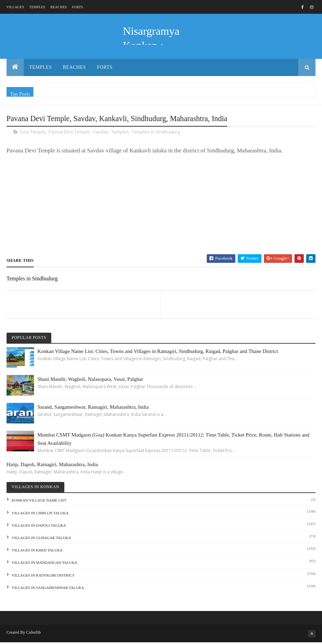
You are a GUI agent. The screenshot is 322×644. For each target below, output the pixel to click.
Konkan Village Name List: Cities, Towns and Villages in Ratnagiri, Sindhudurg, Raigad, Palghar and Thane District (158, 353)
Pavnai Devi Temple (69, 134)
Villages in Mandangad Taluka (45, 565)
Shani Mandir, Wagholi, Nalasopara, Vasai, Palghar (90, 381)
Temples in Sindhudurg (156, 134)
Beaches (59, 7)
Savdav (100, 134)
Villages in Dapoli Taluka (39, 527)
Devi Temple (33, 134)
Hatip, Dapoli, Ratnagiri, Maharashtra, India (52, 466)
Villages (15, 7)
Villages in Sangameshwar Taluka (48, 589)
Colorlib (33, 634)
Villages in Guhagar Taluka (41, 540)
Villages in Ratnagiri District (43, 577)
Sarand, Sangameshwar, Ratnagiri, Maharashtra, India (93, 409)
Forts (77, 7)
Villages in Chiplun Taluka (40, 515)
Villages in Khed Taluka (37, 552)
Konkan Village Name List (39, 502)
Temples (37, 7)
